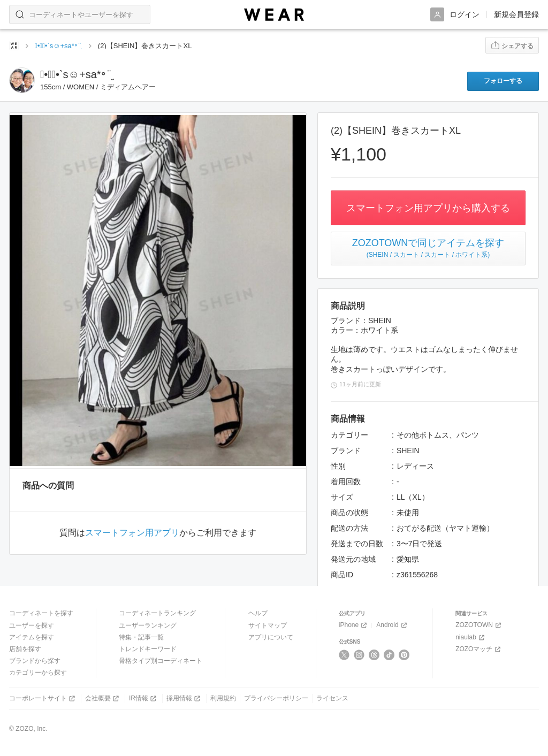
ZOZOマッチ (479, 649)
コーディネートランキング (157, 613)
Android (392, 625)
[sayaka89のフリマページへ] (22, 80)
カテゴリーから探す (38, 673)
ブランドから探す (35, 661)
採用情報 (184, 698)
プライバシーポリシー (276, 698)
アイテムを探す (32, 637)
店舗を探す (25, 649)
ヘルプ (258, 613)
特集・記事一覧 (141, 637)
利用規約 (223, 698)
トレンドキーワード (148, 649)
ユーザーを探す (32, 625)
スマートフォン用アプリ (132, 533)
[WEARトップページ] (14, 45)
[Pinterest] (404, 655)
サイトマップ (268, 625)
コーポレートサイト (43, 698)
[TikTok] (389, 655)
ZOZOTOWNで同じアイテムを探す (428, 248)
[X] (344, 655)
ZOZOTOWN (479, 625)
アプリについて (271, 637)
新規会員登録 (516, 14)
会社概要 (103, 698)
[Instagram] (359, 655)
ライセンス (332, 698)
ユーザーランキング (148, 625)
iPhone (354, 625)
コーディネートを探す (41, 613)
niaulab (471, 637)
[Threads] (374, 655)
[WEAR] (274, 15)
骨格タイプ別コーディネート (161, 661)
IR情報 (144, 698)
